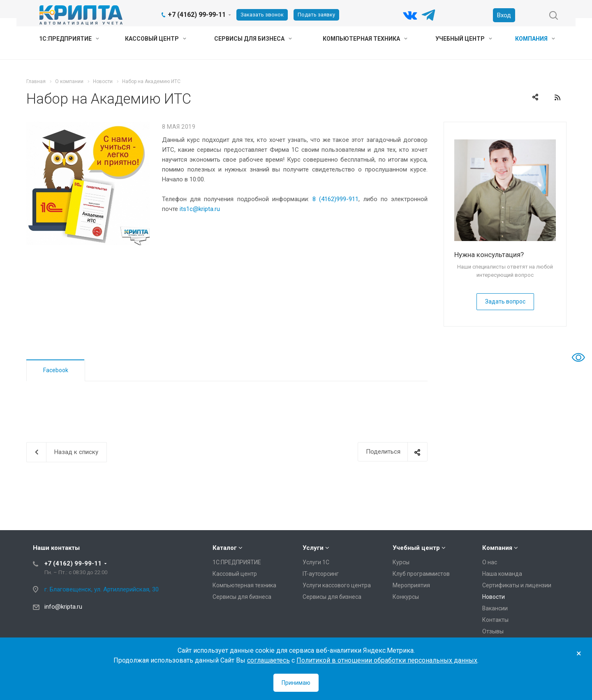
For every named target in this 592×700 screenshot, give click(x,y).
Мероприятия (411, 585)
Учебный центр (464, 39)
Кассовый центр (156, 39)
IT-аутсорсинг (321, 574)
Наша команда (502, 574)
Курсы (401, 562)
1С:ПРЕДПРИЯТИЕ (69, 39)
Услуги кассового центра (337, 585)
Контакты (495, 620)
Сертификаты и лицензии (517, 585)
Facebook (56, 370)
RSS (557, 97)
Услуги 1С (316, 562)
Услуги (313, 548)
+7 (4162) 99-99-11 (197, 15)
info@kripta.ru (63, 607)
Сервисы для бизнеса (253, 39)
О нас (490, 562)
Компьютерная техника (365, 39)
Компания (535, 39)
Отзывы (493, 631)
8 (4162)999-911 (335, 199)
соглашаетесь (268, 660)
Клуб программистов (421, 574)
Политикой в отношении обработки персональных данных (387, 660)
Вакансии (495, 608)
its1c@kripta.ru (200, 209)
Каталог (225, 548)
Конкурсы (406, 597)
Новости (494, 597)
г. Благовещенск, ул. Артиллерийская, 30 (102, 589)
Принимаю (296, 683)
